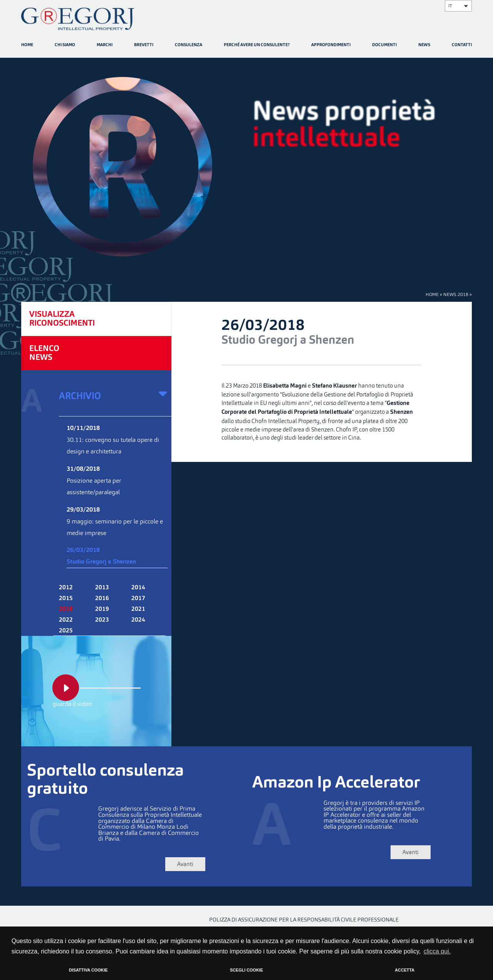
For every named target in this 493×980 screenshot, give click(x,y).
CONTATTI (462, 45)
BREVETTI (144, 45)
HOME (27, 45)
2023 (102, 620)
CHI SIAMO (65, 45)
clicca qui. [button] (437, 951)
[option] (246, 163)
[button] (458, 6)
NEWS (424, 45)
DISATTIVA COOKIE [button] (88, 970)
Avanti (172, 864)
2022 (66, 620)
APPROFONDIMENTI (331, 45)
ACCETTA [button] (405, 970)
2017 (138, 599)
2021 (138, 609)
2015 (66, 599)
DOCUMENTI (384, 45)
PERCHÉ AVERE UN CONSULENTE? (257, 45)
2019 (102, 609)
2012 (66, 588)
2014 (138, 588)
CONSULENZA (189, 45)
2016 (102, 599)
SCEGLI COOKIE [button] (246, 970)
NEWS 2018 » (458, 294)
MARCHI (105, 45)
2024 (138, 620)
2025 (66, 631)
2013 (102, 588)
